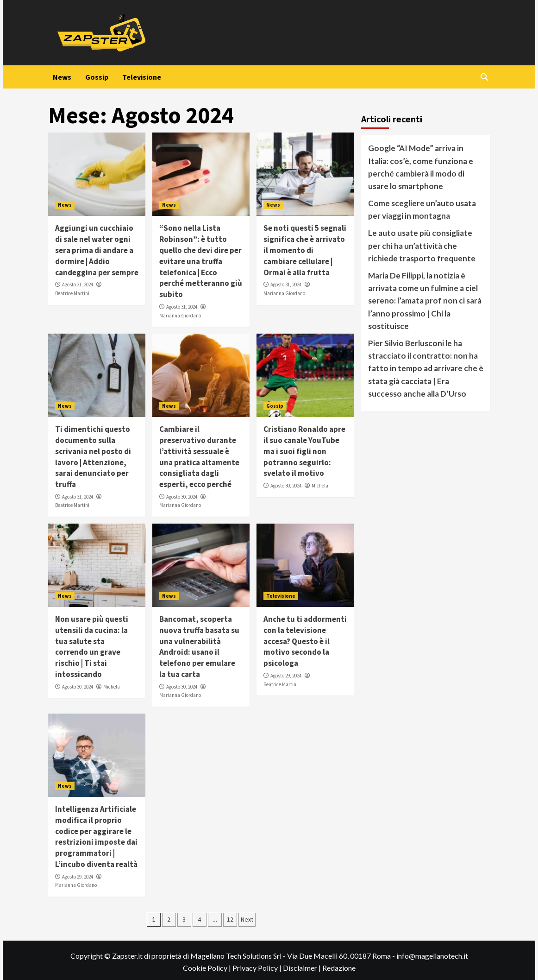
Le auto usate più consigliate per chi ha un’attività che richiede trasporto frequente (422, 245)
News (62, 77)
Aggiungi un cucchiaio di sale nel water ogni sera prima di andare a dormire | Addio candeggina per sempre (97, 250)
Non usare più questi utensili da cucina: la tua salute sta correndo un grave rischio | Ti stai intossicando (92, 647)
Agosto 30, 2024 (182, 497)
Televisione (142, 77)
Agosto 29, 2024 (286, 676)
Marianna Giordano (180, 316)
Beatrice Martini (72, 293)
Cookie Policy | (208, 968)
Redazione (339, 968)
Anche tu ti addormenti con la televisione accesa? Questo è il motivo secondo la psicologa (305, 641)
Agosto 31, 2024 (78, 285)
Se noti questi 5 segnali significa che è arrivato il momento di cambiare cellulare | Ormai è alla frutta (305, 250)
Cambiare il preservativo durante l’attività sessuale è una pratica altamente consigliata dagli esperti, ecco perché (199, 457)
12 (230, 919)
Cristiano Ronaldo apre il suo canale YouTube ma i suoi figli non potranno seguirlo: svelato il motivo (304, 451)
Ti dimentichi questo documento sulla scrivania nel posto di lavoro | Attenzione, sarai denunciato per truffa (93, 457)
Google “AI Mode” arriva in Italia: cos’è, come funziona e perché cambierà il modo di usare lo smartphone (421, 167)
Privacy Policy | (258, 968)
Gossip (97, 77)
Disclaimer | (303, 968)
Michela (320, 486)
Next (247, 919)
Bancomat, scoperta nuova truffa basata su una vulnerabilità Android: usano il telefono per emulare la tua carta (199, 647)
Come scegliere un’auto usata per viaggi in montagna (422, 209)
